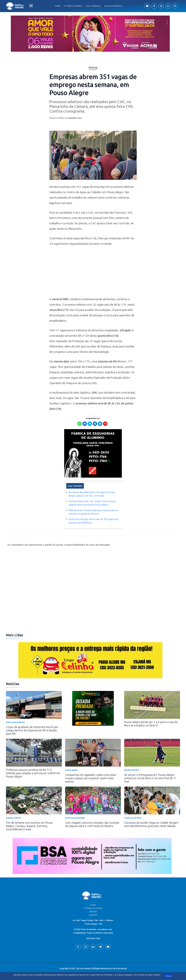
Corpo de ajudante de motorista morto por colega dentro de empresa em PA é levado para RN (32, 730)
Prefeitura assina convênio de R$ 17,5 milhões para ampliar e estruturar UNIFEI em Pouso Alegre (33, 773)
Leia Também (75, 486)
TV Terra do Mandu (93, 908)
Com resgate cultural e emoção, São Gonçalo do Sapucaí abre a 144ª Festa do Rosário (92, 824)
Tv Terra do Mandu (73, 6)
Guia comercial (93, 6)
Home (58, 6)
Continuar (168, 976)
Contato (93, 915)
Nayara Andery (57, 118)
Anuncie (93, 912)
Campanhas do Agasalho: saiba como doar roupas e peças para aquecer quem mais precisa (91, 778)
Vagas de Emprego (113, 6)
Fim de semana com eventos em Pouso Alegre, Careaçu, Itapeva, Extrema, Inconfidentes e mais (29, 826)
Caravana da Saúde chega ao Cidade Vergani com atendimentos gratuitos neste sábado (151, 824)
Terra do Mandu (119, 968)
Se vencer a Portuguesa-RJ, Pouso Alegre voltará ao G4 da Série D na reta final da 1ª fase (150, 778)
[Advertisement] (93, 273)
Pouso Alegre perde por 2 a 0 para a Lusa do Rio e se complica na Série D (151, 724)
